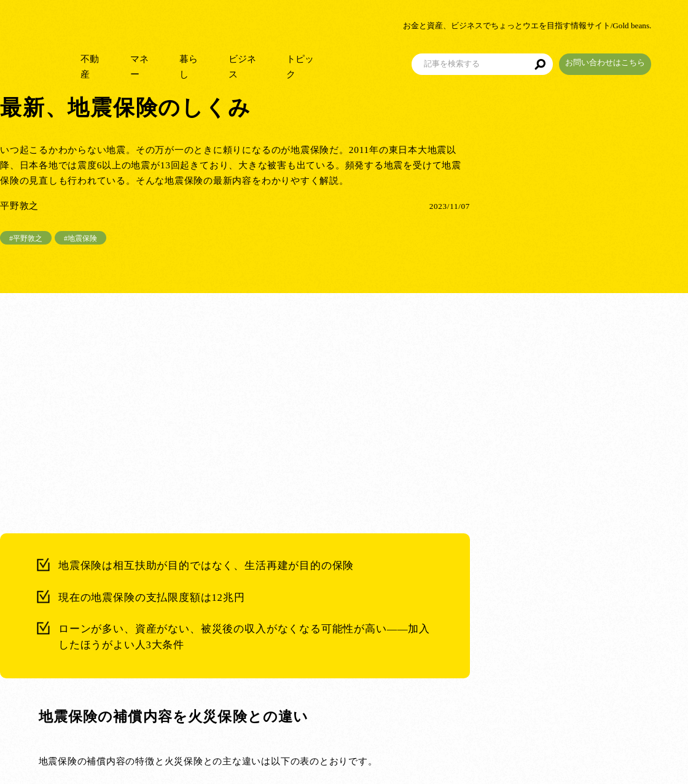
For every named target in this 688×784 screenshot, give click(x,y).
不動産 (115, 61)
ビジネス (276, 61)
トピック (338, 61)
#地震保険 (80, 238)
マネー (167, 61)
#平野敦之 (26, 238)
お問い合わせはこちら (642, 57)
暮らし (220, 61)
